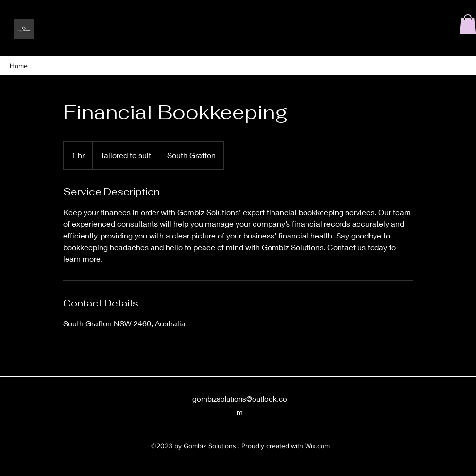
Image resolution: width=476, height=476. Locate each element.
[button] (468, 24)
